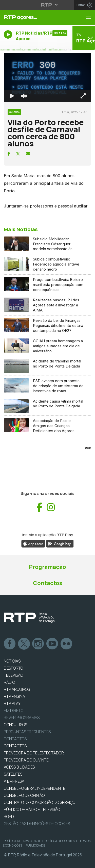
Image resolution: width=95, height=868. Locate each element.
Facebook (10, 644)
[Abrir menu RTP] (48, 5)
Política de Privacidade (22, 841)
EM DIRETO (14, 711)
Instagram (38, 644)
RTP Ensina (14, 696)
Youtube (52, 644)
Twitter (24, 644)
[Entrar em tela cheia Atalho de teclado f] (83, 96)
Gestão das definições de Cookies (37, 824)
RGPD (9, 817)
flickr (67, 644)
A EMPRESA (14, 781)
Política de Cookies (60, 841)
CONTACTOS (15, 746)
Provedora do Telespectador (34, 753)
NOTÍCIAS (12, 661)
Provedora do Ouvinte (26, 760)
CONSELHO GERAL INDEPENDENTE (35, 788)
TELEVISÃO (13, 675)
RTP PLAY (12, 703)
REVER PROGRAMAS (22, 718)
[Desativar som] (24, 96)
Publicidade (35, 845)
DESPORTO (13, 668)
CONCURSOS (15, 725)
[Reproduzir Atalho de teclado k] (12, 96)
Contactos (48, 583)
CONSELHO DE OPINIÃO (24, 795)
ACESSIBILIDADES (19, 767)
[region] (48, 77)
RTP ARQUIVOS (17, 689)
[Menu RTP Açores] (90, 18)
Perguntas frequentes (27, 732)
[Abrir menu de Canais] (83, 38)
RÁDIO (9, 682)
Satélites (13, 774)
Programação (48, 567)
